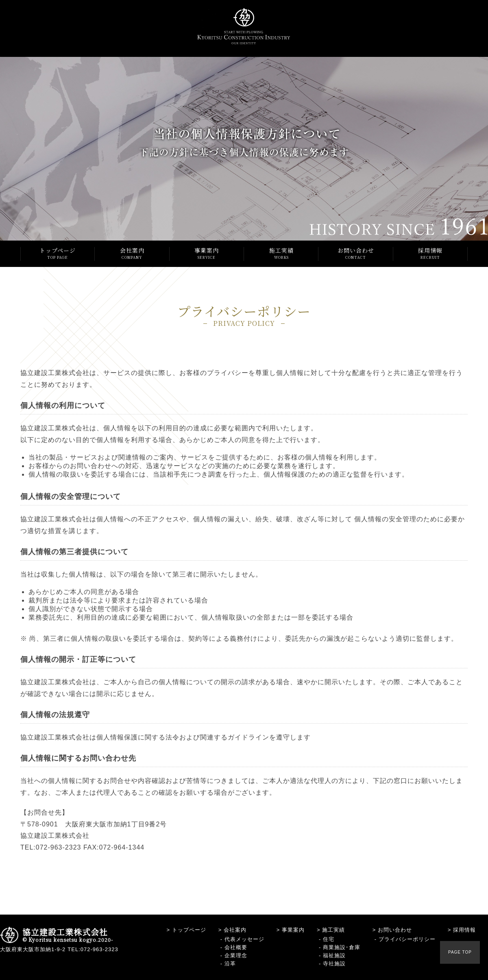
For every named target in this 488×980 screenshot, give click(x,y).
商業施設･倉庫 (342, 947)
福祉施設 (334, 955)
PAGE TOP (460, 952)
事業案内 (207, 254)
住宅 (329, 939)
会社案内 (132, 254)
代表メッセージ (244, 939)
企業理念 (236, 955)
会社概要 (236, 947)
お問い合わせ (356, 254)
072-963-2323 (99, 949)
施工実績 (281, 254)
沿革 (230, 964)
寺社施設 (334, 964)
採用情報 (430, 254)
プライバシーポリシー (407, 939)
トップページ (58, 254)
